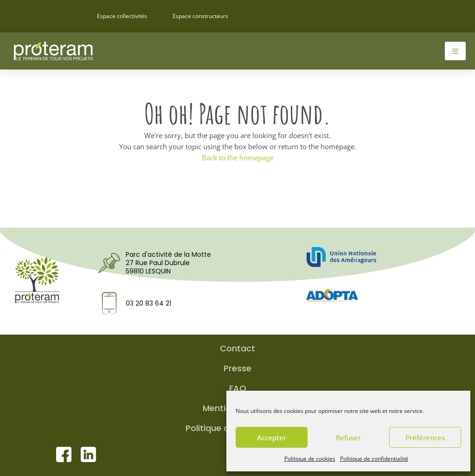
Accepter (272, 438)
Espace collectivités (122, 16)
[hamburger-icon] (455, 51)
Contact (237, 349)
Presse (237, 368)
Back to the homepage (237, 158)
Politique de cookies (310, 459)
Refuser (348, 438)
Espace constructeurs (200, 16)
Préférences (425, 438)
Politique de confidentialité (374, 459)
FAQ (238, 388)
